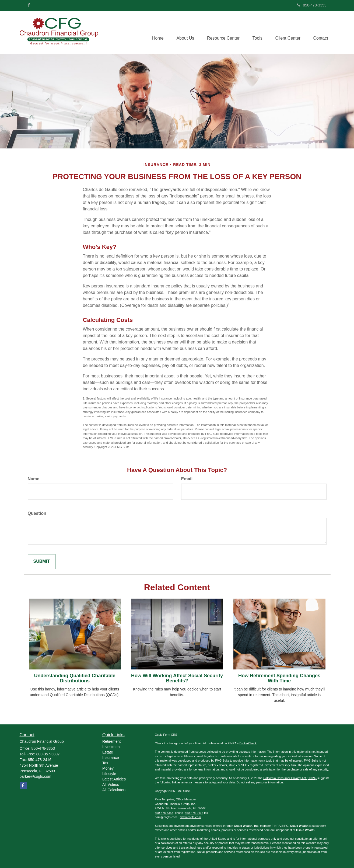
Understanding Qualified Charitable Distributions (75, 678)
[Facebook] (29, 5)
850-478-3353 (312, 5)
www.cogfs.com (191, 817)
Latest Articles (114, 779)
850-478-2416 (194, 813)
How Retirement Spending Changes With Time (279, 678)
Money (108, 768)
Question (37, 513)
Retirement (111, 741)
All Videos (111, 784)
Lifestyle (109, 774)
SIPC (285, 826)
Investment (111, 747)
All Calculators (114, 790)
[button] (183, 32)
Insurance (111, 758)
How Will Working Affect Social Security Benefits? (177, 678)
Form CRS (170, 735)
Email (187, 479)
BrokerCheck (248, 743)
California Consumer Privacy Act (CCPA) (290, 778)
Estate (108, 752)
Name (34, 479)
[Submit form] (42, 562)
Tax (105, 763)
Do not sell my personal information (260, 782)
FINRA (276, 826)
